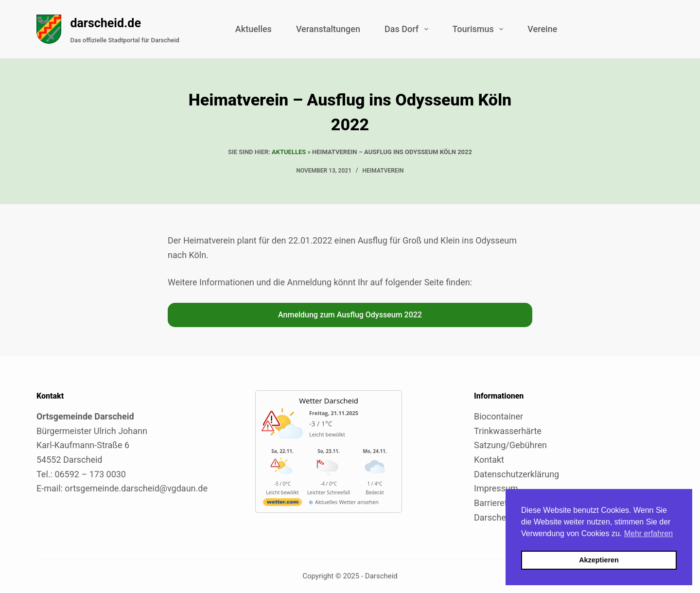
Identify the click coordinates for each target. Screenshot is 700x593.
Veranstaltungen (328, 29)
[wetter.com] (282, 504)
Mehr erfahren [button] (649, 533)
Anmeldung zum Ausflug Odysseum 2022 (350, 315)
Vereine (542, 29)
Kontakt (489, 460)
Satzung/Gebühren (510, 445)
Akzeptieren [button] (599, 560)
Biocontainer (499, 416)
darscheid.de (105, 23)
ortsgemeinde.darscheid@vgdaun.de (136, 488)
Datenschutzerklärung (516, 474)
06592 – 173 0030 (90, 474)
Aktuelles (254, 29)
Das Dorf (408, 29)
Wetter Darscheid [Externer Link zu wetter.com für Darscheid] (329, 401)
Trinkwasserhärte (508, 431)
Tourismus (480, 29)
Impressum (496, 488)
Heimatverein (383, 171)
